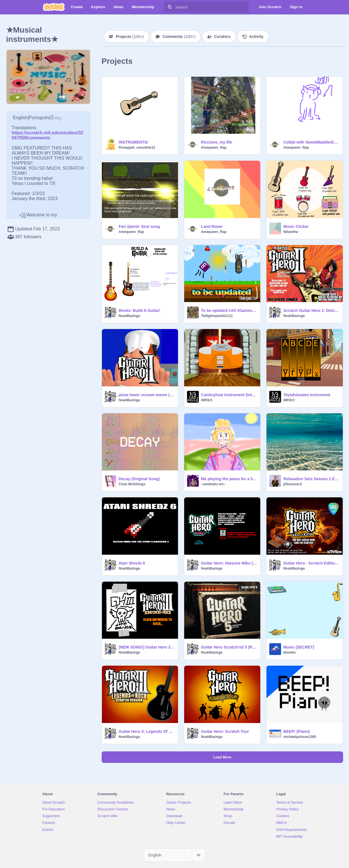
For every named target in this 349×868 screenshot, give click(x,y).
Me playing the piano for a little (229, 479)
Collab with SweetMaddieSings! (311, 142)
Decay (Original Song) (139, 479)
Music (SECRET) (299, 647)
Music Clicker (296, 226)
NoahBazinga (129, 316)
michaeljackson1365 (300, 737)
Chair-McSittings (132, 484)
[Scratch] (54, 7)
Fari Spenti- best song (139, 226)
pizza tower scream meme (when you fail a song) (147, 395)
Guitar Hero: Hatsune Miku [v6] (229, 563)
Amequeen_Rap (214, 148)
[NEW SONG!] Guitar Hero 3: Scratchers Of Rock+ (147, 647)
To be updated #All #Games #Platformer (229, 311)
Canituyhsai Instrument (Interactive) (229, 395)
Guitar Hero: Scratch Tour (225, 731)
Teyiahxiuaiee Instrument (307, 395)
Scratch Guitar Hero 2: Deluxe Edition (311, 311)
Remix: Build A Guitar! (140, 311)
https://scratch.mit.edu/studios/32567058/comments (48, 135)
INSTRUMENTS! (134, 142)
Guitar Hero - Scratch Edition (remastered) (311, 563)
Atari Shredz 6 (132, 563)
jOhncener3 (293, 484)
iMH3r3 (207, 400)
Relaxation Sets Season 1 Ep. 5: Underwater (311, 479)
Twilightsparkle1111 (217, 316)
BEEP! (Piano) (296, 731)
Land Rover (212, 226)
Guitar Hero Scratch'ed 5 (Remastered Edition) (229, 647)
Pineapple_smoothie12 (137, 148)
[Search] (170, 7)
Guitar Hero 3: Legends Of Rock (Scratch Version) (147, 731)
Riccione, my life (216, 142)
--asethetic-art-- (213, 484)
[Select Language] (175, 855)
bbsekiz (289, 652)
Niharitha (291, 232)
